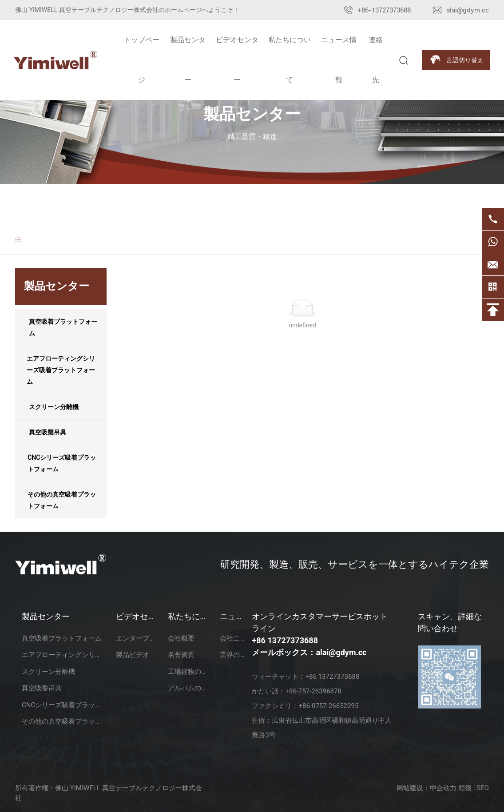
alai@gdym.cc (468, 10)
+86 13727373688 (285, 640)
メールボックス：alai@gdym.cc (309, 652)
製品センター (252, 114)
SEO (483, 788)
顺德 (465, 788)
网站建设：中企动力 (427, 788)
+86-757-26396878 (313, 691)
